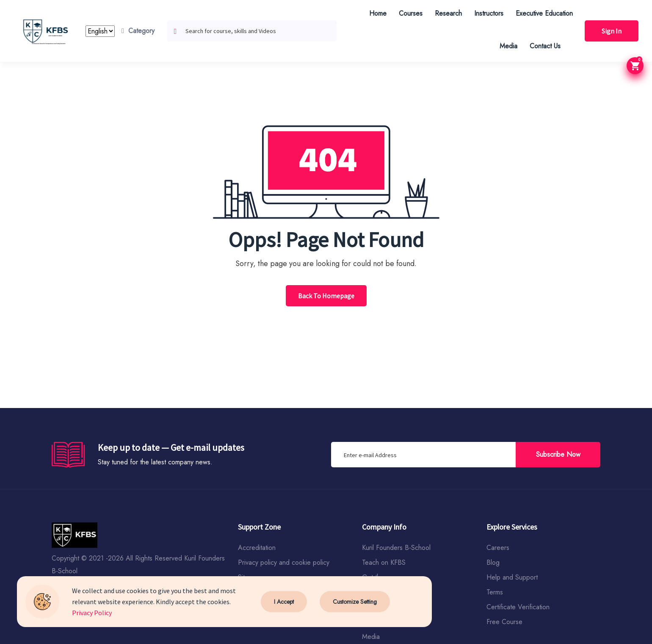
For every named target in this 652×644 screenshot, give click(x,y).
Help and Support (512, 577)
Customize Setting (355, 602)
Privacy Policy (92, 613)
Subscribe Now (558, 454)
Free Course (504, 622)
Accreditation (257, 548)
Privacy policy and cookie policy (284, 562)
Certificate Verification (518, 607)
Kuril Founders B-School (396, 548)
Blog (493, 562)
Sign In (612, 31)
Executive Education (544, 13)
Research (448, 13)
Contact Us (545, 46)
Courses (411, 13)
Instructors (489, 13)
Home (378, 13)
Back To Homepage (326, 296)
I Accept (284, 602)
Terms (495, 592)
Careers (498, 548)
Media (508, 46)
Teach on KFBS (384, 562)
